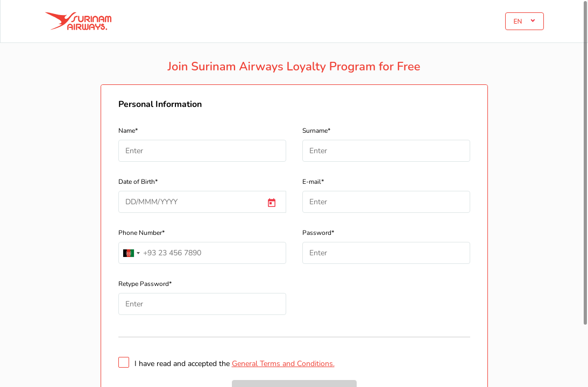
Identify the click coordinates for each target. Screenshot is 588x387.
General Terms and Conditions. (283, 364)
